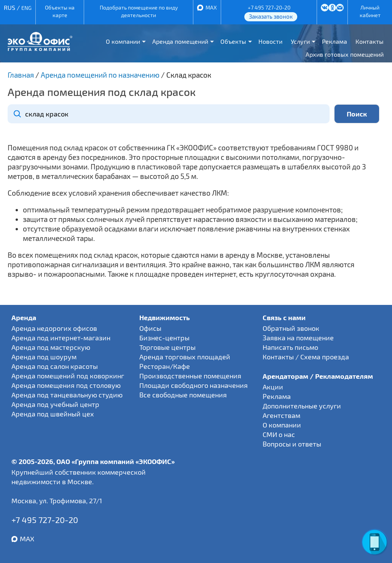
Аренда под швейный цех (53, 414)
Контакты (370, 41)
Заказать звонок (271, 16)
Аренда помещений (180, 41)
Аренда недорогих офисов (54, 328)
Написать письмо (290, 347)
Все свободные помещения (183, 395)
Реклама (335, 41)
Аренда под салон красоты (55, 366)
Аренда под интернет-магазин (61, 338)
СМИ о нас (279, 434)
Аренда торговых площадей (185, 357)
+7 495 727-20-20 (269, 7)
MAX (211, 7)
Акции (273, 387)
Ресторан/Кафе (165, 366)
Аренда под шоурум (44, 357)
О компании (123, 41)
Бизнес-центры (164, 338)
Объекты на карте (60, 11)
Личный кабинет (370, 11)
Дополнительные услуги (302, 406)
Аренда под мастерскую (51, 347)
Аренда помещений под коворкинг (68, 376)
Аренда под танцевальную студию (67, 395)
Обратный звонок (291, 328)
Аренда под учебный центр (55, 404)
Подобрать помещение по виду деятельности (139, 11)
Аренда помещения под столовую (66, 385)
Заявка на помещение (298, 338)
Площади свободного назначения (194, 385)
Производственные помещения (190, 376)
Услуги (300, 41)
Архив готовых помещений (345, 54)
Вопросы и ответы (292, 444)
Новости (270, 41)
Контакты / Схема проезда (306, 357)
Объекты (233, 41)
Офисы (150, 328)
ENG (26, 8)
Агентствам (281, 415)
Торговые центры (167, 347)
